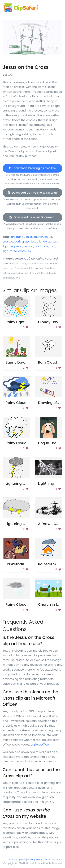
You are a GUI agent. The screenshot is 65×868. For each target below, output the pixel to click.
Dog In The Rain (52, 443)
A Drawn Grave (51, 524)
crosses (8, 242)
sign (5, 251)
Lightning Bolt (17, 483)
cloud (48, 237)
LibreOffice (41, 745)
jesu (30, 251)
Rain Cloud (48, 362)
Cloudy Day (48, 322)
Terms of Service (53, 860)
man (19, 246)
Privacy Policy (35, 860)
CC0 (27, 259)
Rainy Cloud (16, 403)
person (29, 246)
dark (18, 242)
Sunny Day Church (22, 362)
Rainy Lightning (19, 322)
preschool (42, 246)
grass (26, 242)
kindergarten (48, 242)
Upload (22, 860)
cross (22, 251)
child (29, 237)
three (13, 251)
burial (20, 237)
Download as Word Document (32, 217)
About (12, 860)
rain (52, 246)
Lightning (46, 483)
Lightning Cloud (19, 524)
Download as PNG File (32, 193)
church (38, 237)
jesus (34, 242)
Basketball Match (21, 564)
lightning (9, 246)
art (13, 237)
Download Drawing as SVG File (32, 168)
